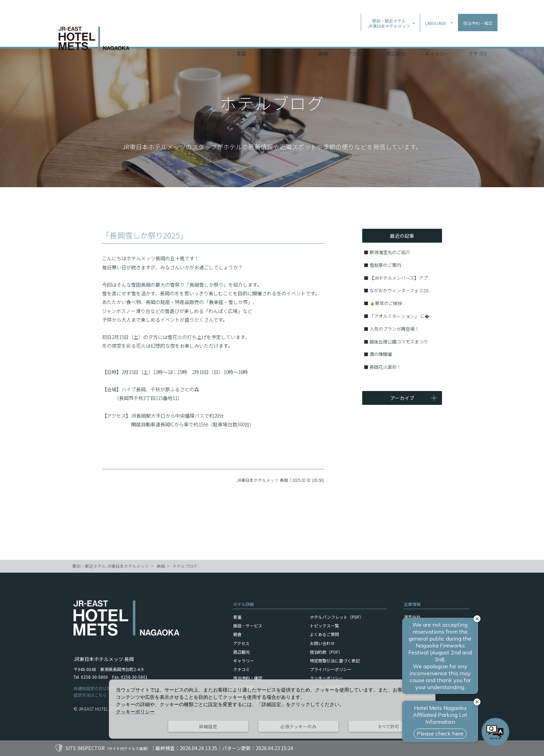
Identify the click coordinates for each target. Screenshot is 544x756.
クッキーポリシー (326, 678)
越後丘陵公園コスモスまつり (399, 342)
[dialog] (272, 709)
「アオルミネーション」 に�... (401, 316)
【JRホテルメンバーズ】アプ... (400, 278)
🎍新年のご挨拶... (387, 303)
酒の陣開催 (381, 354)
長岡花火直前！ (385, 367)
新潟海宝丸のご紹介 (390, 252)
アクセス (357, 38)
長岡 (161, 566)
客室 (241, 38)
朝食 (324, 38)
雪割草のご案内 (385, 265)
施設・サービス (282, 38)
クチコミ (478, 38)
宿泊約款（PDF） (326, 652)
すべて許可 (388, 726)
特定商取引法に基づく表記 (335, 661)
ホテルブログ (185, 566)
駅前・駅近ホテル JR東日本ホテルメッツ (111, 566)
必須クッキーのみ (298, 726)
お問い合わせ (322, 643)
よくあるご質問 (324, 634)
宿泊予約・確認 (248, 678)
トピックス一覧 (324, 625)
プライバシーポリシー (331, 669)
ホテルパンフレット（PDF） (337, 617)
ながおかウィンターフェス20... (400, 290)
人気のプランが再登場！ (394, 329)
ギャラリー (437, 38)
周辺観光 (396, 38)
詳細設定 (208, 726)
